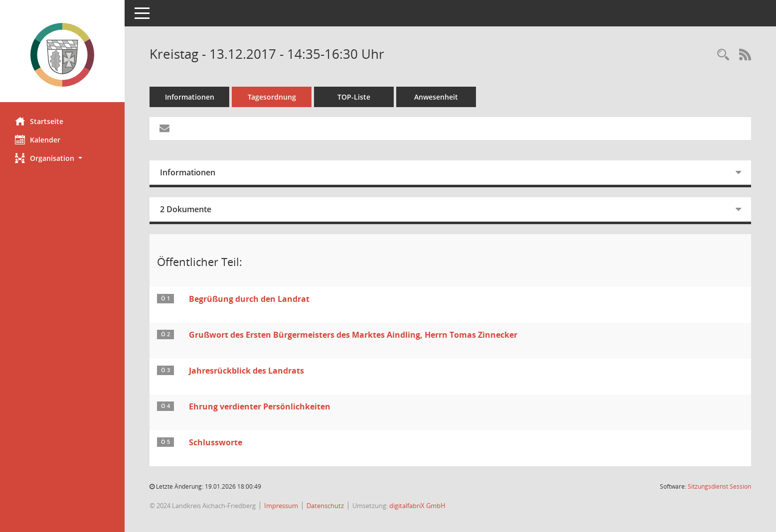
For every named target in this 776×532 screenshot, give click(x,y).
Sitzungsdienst (719, 486)
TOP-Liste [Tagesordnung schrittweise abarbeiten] (354, 97)
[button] (62, 158)
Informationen (190, 97)
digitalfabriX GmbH (417, 506)
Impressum (281, 506)
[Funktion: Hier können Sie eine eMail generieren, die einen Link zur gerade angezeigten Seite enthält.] (164, 129)
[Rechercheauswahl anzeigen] (723, 55)
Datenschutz (325, 506)
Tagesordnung (272, 97)
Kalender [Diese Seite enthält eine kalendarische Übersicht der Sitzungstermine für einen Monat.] (38, 139)
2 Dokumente (186, 209)
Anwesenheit (436, 97)
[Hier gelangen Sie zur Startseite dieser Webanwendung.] (62, 55)
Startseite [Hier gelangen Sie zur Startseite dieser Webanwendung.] (39, 121)
